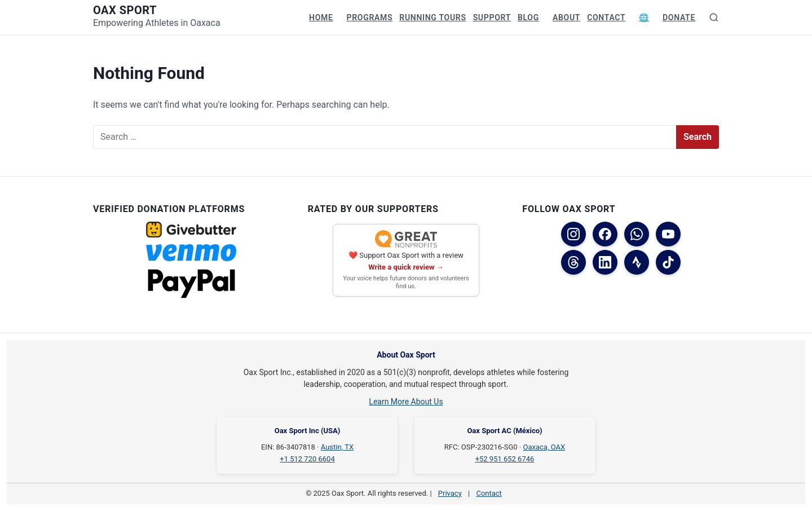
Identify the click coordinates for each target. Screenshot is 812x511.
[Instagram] (573, 234)
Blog (528, 17)
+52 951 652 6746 (505, 459)
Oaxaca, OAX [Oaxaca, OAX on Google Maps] (544, 447)
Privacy (450, 493)
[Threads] (573, 262)
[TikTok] (668, 262)
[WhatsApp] (637, 234)
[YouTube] (668, 234)
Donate (679, 17)
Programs (370, 17)
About (566, 17)
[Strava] (637, 262)
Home (321, 17)
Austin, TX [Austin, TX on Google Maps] (337, 447)
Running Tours (433, 17)
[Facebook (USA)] (605, 234)
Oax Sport (125, 10)
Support (492, 17)
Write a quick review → (406, 267)
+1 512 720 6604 (307, 459)
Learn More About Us (406, 402)
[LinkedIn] (605, 262)
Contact (606, 17)
